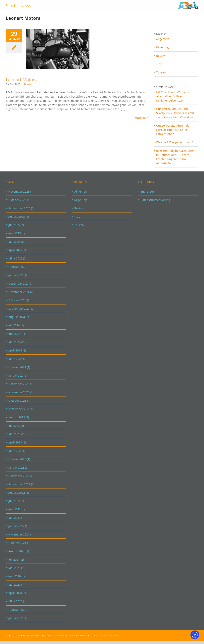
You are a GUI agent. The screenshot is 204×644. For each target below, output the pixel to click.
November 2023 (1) (21, 392)
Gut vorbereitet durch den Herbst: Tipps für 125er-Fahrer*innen (174, 130)
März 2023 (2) (17, 451)
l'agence (57, 636)
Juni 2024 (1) (17, 334)
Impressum (148, 191)
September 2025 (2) (21, 208)
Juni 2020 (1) (17, 576)
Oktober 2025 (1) (19, 200)
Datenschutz (96, 636)
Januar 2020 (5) (18, 618)
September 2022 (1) (21, 484)
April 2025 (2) (17, 250)
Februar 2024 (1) (19, 367)
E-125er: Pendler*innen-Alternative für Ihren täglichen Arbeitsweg (172, 96)
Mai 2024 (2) (16, 342)
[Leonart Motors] (58, 49)
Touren (161, 72)
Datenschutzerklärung (155, 200)
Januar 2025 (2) (18, 275)
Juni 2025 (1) (17, 233)
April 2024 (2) (17, 350)
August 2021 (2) (19, 551)
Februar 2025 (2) (19, 267)
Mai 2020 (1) (16, 585)
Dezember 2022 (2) (21, 476)
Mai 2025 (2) (16, 242)
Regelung (162, 47)
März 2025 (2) (17, 258)
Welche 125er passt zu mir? (175, 142)
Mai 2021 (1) (16, 568)
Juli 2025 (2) (16, 225)
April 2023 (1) (17, 442)
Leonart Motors (21, 79)
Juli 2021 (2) (16, 559)
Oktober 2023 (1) (19, 401)
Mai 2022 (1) (16, 518)
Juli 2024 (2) (16, 325)
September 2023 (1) (21, 409)
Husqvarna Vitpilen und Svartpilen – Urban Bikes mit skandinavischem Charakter (175, 113)
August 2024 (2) (19, 317)
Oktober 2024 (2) (19, 300)
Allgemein (163, 39)
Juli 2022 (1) (16, 501)
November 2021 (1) (21, 534)
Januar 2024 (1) (18, 375)
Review (28, 84)
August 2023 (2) (19, 417)
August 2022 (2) (19, 493)
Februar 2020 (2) (19, 610)
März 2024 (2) (17, 359)
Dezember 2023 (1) (21, 384)
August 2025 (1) (19, 217)
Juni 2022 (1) (17, 509)
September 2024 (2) (21, 309)
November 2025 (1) (21, 191)
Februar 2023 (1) (19, 459)
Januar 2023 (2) (18, 467)
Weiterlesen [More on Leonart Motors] (141, 118)
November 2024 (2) (21, 292)
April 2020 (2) (17, 593)
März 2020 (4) (17, 601)
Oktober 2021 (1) (19, 543)
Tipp (159, 64)
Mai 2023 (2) (16, 434)
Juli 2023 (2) (16, 426)
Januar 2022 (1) (18, 526)
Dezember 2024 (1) (21, 283)
